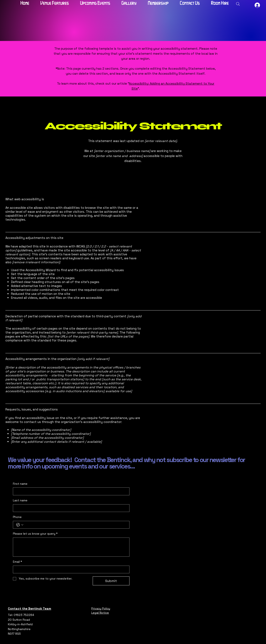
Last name (20, 500)
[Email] (70, 570)
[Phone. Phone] (75, 525)
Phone (17, 517)
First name (20, 484)
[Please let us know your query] (71, 547)
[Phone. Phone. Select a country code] (20, 525)
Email (17, 562)
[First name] (70, 491)
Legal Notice (100, 613)
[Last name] (70, 508)
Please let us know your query (35, 534)
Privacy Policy (101, 608)
